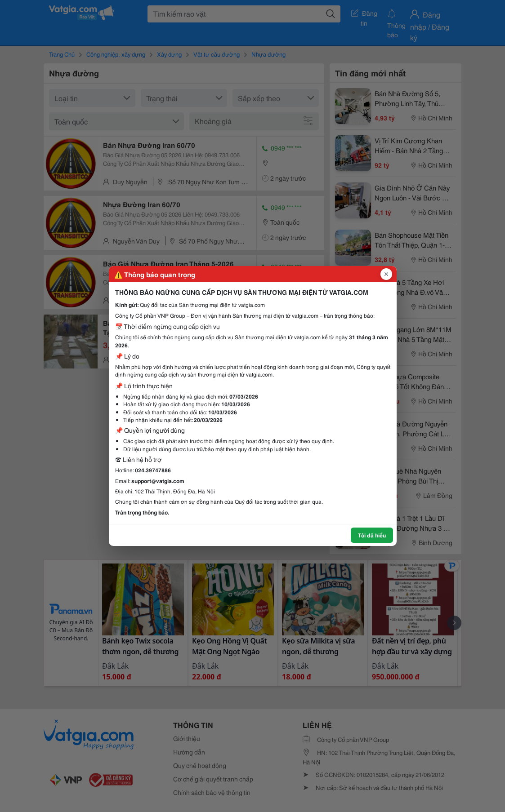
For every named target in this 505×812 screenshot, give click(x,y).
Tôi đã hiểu (372, 535)
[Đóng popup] (386, 274)
